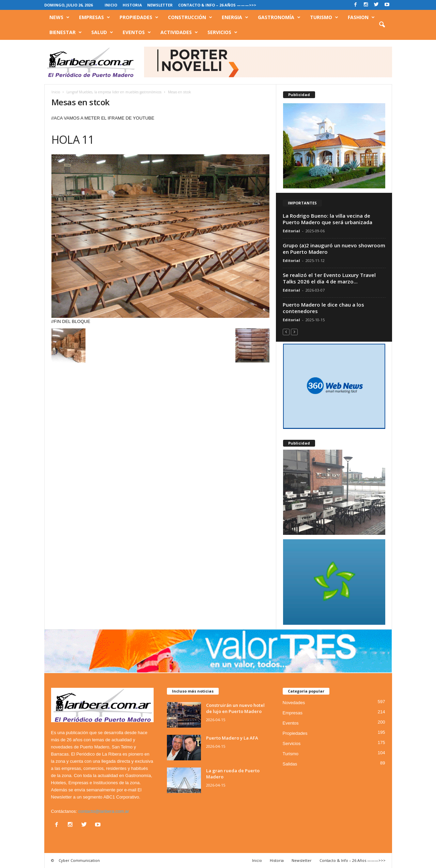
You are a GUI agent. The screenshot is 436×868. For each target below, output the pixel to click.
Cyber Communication (79, 860)
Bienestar (66, 32)
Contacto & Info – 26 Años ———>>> (217, 5)
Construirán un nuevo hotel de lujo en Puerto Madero (235, 708)
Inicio (111, 5)
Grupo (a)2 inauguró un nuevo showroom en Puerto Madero (334, 249)
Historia (132, 5)
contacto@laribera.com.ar (104, 811)
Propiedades (139, 17)
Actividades (179, 32)
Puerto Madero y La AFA (232, 738)
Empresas (95, 17)
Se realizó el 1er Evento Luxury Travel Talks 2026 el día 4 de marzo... (329, 278)
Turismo (324, 17)
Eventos (137, 32)
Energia (235, 17)
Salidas (290, 764)
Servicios (222, 32)
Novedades (294, 703)
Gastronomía (279, 17)
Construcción (190, 17)
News (59, 17)
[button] (382, 25)
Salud (102, 32)
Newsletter (160, 5)
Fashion (361, 17)
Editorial (291, 231)
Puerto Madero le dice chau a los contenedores (323, 308)
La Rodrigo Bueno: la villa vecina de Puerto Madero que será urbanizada (328, 219)
